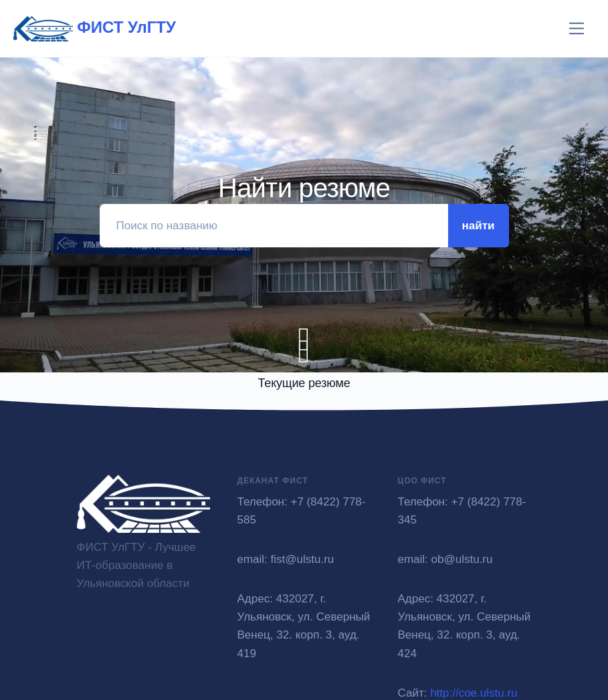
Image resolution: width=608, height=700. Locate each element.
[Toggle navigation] (577, 28)
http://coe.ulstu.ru (474, 693)
